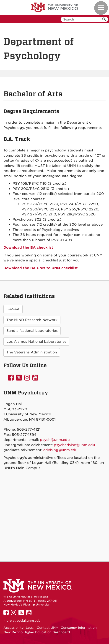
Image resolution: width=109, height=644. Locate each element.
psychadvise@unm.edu (74, 445)
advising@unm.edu (60, 450)
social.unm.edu (29, 621)
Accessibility (13, 628)
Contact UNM (48, 628)
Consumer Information (79, 628)
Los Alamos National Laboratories (36, 342)
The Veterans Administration (32, 352)
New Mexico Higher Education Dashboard (37, 632)
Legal (30, 628)
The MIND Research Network (32, 320)
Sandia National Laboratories (32, 331)
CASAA (13, 309)
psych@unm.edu (55, 440)
